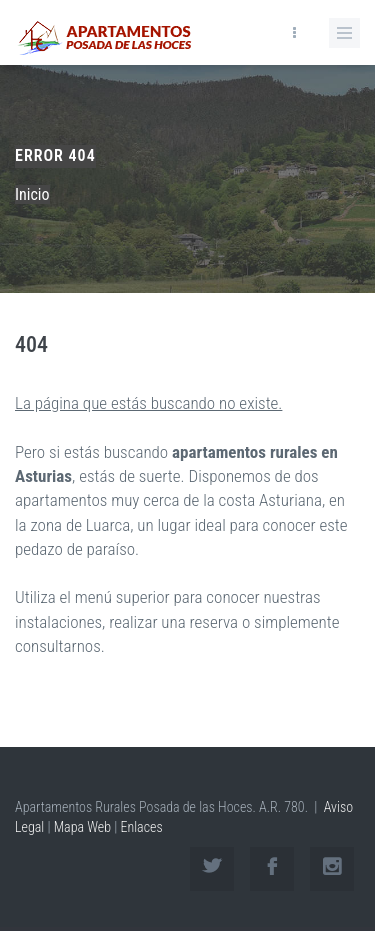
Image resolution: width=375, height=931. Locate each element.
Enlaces (141, 827)
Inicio (32, 194)
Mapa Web (82, 827)
